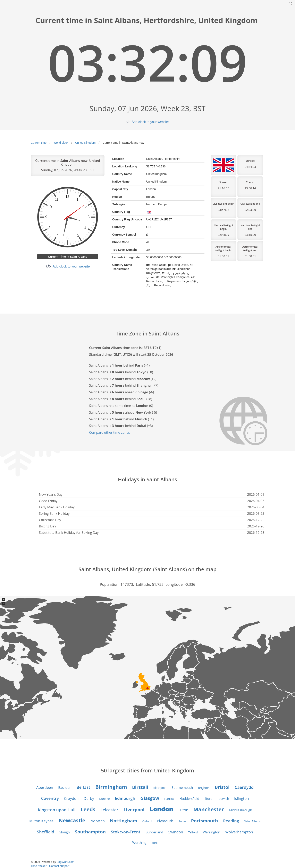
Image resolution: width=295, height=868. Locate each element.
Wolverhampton (239, 832)
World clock (61, 143)
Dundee (104, 799)
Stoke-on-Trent (126, 832)
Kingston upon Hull (57, 810)
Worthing (139, 843)
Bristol (222, 787)
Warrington (211, 832)
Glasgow (150, 798)
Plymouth (165, 821)
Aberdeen (45, 787)
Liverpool (134, 809)
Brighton (204, 788)
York (155, 843)
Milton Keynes (41, 821)
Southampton (90, 832)
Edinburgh (125, 798)
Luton (183, 810)
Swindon (176, 832)
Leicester (109, 810)
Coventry (50, 798)
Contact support (59, 866)
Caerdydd (244, 787)
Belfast (83, 787)
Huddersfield (189, 799)
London (161, 809)
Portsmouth (204, 821)
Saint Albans (252, 821)
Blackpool (160, 788)
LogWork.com (66, 862)
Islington (242, 798)
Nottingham (124, 821)
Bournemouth (182, 788)
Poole (182, 821)
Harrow (169, 799)
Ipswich (223, 799)
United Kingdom (85, 143)
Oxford (147, 821)
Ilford (208, 799)
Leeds (88, 809)
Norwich (98, 821)
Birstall (140, 787)
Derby (89, 798)
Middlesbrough (241, 810)
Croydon (71, 798)
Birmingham (111, 787)
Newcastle (72, 820)
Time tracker (39, 866)
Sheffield (46, 832)
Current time (39, 143)
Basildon (65, 788)
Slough (65, 832)
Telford (193, 832)
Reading (231, 821)
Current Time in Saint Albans (68, 257)
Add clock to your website (150, 122)
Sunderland (154, 832)
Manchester (209, 809)
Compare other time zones (109, 432)
